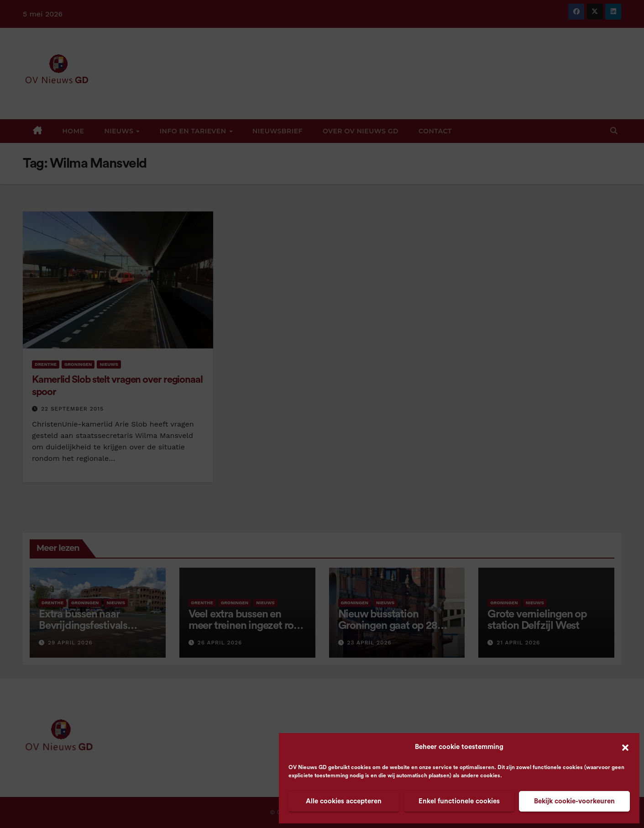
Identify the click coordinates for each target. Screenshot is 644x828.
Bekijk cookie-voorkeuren (574, 801)
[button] (625, 747)
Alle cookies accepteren (344, 801)
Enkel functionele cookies (459, 801)
